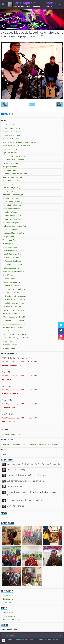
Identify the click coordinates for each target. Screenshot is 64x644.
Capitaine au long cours (11, 139)
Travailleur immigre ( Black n (13, 272)
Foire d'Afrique (8, 372)
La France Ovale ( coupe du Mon (15, 300)
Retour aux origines (10, 247)
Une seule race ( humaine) (12, 202)
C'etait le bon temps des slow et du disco (18, 146)
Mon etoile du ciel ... (15, 487)
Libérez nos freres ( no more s (14, 310)
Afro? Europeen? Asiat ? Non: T (14, 335)
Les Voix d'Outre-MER (11, 258)
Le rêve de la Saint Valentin (13, 136)
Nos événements (9, 599)
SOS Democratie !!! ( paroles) (13, 251)
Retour (32, 104)
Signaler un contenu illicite (48, 640)
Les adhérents (8, 596)
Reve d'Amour (8, 275)
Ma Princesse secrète (11, 268)
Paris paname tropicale (11, 223)
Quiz (4, 455)
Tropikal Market (8, 400)
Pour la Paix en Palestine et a (13, 205)
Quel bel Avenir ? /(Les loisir (13, 328)
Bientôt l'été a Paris (10, 230)
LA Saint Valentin (9, 279)
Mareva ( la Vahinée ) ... (17, 470)
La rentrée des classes (11, 286)
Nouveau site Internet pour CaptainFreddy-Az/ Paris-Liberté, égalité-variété (31, 444)
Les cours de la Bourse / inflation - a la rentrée (27, 475)
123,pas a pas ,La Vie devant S (14, 317)
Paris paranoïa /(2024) (11, 293)
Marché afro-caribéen (11, 386)
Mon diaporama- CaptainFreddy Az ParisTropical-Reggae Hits (34, 464)
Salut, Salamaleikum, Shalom (13, 303)
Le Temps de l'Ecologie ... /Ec (13, 261)
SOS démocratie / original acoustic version (25, 481)
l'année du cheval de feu (12, 132)
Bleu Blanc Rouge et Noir (12, 307)
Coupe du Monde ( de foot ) (13, 181)
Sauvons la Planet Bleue (12, 216)
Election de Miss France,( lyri (13, 233)
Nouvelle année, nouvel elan (13, 177)
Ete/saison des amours (11, 209)
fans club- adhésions (10, 349)
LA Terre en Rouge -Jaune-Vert (14, 226)
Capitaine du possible (11, 198)
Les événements (9, 616)
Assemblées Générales (11, 434)
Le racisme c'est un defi (11, 212)
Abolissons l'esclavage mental (14, 324)
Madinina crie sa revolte (12, 282)
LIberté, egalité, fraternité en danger (16, 156)
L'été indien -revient (10, 149)
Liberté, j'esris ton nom (11, 125)
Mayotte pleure (8, 244)
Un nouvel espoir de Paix (12, 219)
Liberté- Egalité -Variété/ (12, 254)
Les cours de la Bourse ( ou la (14, 289)
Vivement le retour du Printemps (15, 174)
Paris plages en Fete (10, 191)
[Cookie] (4, 641)
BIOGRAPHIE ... (8, 342)
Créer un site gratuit (13, 640)
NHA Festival (7, 414)
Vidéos (5, 518)
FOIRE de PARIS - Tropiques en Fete (17, 358)
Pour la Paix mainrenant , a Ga (14, 170)
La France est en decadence (13, 160)
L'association (8, 613)
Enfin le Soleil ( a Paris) (11, 188)
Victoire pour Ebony (10, 240)
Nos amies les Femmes (11, 314)
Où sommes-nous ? (10, 345)
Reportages (7, 603)
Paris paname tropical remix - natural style (25, 500)
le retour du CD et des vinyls (13, 195)
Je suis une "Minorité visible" (13, 321)
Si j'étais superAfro (10, 153)
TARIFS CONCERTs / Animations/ (15, 338)
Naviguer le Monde (10, 167)
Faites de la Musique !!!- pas (13, 331)
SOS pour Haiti (8, 237)
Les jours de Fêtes (9, 184)
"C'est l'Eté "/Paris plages (12, 163)
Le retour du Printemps (11, 129)
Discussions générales (11, 620)
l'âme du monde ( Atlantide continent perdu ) (19, 142)
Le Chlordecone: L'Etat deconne (14, 296)
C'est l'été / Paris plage (17, 506)
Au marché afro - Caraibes (12, 265)
